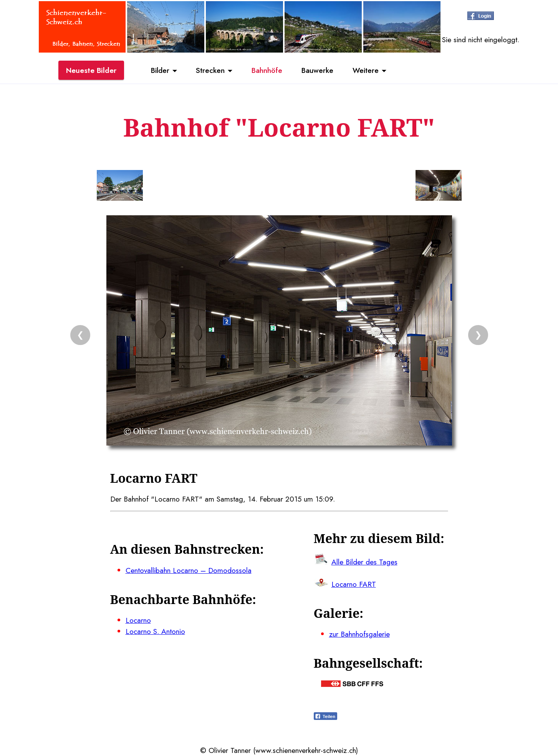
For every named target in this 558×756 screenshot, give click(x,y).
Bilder (160, 70)
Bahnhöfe (267, 70)
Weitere (366, 70)
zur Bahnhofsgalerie (359, 634)
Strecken (210, 70)
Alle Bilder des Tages (364, 562)
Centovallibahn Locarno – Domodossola (189, 570)
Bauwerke (317, 70)
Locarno (138, 620)
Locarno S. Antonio (155, 631)
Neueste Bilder (91, 70)
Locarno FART (354, 584)
